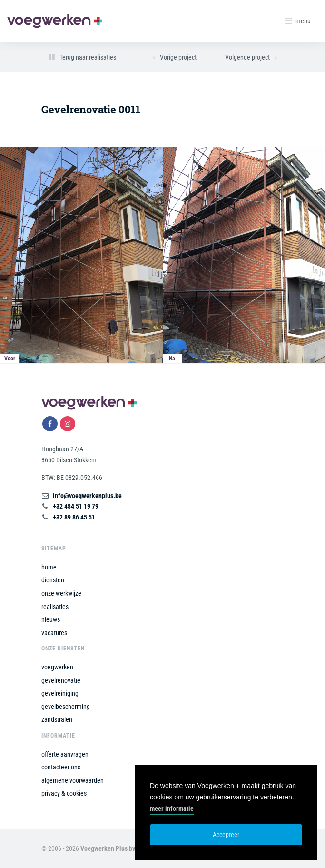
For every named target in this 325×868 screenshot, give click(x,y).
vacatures (54, 633)
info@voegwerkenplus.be (87, 496)
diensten (53, 580)
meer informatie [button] (172, 808)
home (49, 567)
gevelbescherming (66, 707)
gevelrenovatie (61, 680)
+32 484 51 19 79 (76, 506)
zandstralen (57, 719)
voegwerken (57, 667)
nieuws (51, 619)
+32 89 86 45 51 (74, 517)
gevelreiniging (60, 693)
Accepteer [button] (226, 835)
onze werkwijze (61, 593)
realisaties (55, 607)
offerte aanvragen (65, 754)
